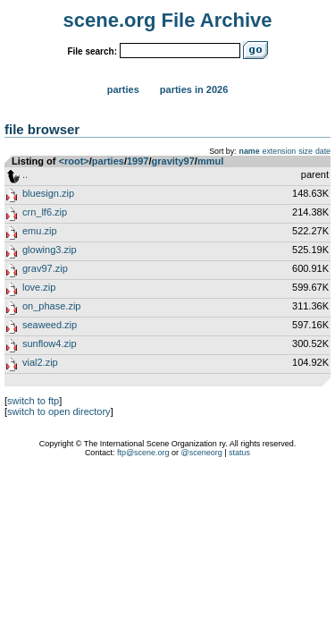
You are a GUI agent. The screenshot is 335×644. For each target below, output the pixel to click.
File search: (92, 51)
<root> (74, 161)
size (306, 151)
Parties (123, 89)
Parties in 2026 (194, 89)
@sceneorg (202, 453)
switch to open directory (59, 411)
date (323, 151)
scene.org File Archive (168, 20)
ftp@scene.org (143, 453)
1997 (138, 161)
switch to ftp (33, 401)
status (239, 453)
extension (280, 151)
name (250, 151)
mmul (210, 161)
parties (108, 161)
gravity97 (173, 161)
